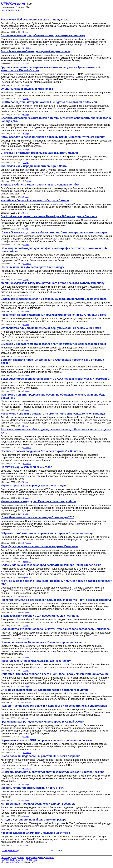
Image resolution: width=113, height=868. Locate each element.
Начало (5, 858)
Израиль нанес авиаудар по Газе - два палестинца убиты (38, 501)
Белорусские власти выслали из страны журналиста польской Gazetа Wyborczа (54, 299)
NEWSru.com (13, 4)
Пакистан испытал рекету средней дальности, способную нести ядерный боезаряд (56, 600)
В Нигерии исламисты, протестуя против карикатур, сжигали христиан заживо (53, 772)
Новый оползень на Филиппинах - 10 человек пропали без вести (43, 642)
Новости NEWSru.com (14, 862)
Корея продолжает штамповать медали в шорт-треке (36, 833)
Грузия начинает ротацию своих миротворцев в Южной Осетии (43, 722)
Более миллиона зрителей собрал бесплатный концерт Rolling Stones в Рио (51, 565)
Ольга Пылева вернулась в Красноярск (27, 89)
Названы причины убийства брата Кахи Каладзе (33, 267)
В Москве (20, 860)
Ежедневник (32, 858)
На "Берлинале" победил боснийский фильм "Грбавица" (38, 804)
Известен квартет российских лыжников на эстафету (36, 661)
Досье (13, 858)
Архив (21, 858)
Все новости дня (10, 10)
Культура (27, 562)
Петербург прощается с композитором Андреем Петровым (39, 546)
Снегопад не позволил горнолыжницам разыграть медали (39, 153)
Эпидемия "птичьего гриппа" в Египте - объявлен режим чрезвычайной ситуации (55, 674)
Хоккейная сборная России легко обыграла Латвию (35, 200)
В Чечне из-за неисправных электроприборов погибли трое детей (44, 690)
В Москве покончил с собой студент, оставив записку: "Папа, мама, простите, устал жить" (56, 431)
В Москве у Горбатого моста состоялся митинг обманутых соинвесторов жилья (53, 344)
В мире (26, 85)
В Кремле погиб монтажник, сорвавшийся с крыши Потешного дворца (47, 533)
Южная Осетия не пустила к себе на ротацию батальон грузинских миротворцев (54, 232)
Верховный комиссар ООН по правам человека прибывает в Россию (46, 740)
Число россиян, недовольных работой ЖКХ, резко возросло (40, 756)
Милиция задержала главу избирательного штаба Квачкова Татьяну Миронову (53, 283)
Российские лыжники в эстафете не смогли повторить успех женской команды (53, 414)
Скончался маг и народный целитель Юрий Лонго (34, 166)
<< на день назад (10, 850)
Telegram (50, 858)
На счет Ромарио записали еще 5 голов (26, 467)
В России (27, 48)
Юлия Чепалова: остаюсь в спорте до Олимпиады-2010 (37, 517)
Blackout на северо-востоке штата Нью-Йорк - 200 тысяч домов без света (49, 216)
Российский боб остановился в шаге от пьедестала (35, 20)
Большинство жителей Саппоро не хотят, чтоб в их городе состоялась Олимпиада (55, 629)
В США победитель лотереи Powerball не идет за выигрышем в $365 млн (49, 102)
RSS (41, 858)
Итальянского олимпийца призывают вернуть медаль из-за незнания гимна (51, 328)
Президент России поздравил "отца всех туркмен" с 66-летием (42, 451)
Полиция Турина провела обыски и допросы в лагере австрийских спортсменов (54, 706)
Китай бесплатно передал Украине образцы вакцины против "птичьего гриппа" (53, 137)
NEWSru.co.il (8, 860)
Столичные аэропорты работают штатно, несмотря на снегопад (43, 35)
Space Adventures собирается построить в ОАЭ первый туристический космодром (55, 379)
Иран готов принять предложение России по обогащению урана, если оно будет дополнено (54, 396)
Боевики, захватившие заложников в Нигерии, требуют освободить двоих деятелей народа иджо (56, 120)
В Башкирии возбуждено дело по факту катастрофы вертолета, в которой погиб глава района (54, 250)
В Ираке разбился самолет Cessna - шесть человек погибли (40, 185)
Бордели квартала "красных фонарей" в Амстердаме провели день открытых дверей (52, 361)
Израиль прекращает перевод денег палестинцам (33, 486)
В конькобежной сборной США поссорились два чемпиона (40, 616)
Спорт (26, 32)
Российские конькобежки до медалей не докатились (35, 51)
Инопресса (32, 860)
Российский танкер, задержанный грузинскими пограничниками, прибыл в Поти (54, 315)
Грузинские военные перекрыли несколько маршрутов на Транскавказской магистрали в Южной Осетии (50, 69)
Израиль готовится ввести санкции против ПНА (32, 788)
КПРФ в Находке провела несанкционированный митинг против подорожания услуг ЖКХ (56, 582)
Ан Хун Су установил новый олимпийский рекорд (34, 820)
